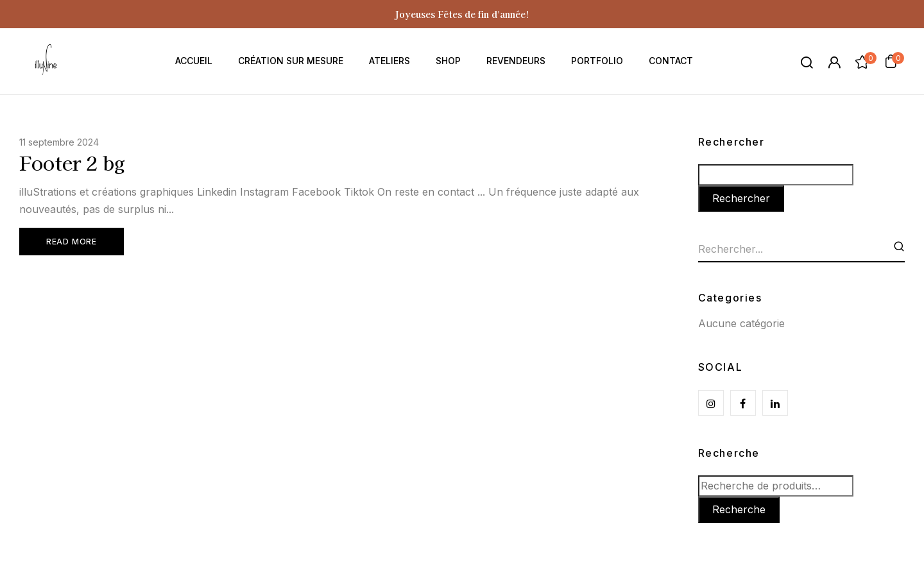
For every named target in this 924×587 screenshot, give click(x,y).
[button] (891, 61)
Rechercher (732, 142)
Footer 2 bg (72, 162)
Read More (70, 243)
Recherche (729, 453)
